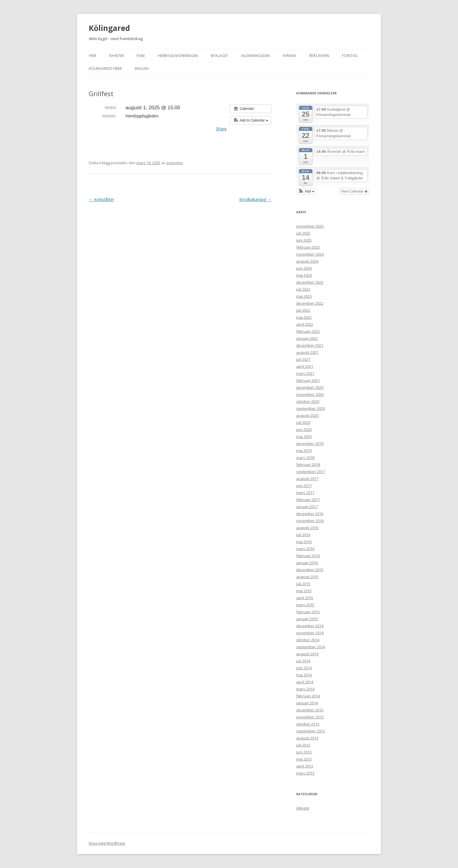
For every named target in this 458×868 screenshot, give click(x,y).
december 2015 (310, 570)
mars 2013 (305, 773)
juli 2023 (303, 289)
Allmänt (303, 808)
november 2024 (310, 254)
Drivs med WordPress (107, 843)
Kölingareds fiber (105, 69)
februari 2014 (308, 696)
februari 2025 (308, 247)
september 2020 (310, 408)
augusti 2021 (307, 352)
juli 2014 (303, 661)
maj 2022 (304, 317)
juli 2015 (303, 584)
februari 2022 (308, 331)
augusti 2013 (307, 738)
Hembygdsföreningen (178, 56)
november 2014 (310, 633)
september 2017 (310, 472)
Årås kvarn (319, 56)
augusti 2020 (307, 415)
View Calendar (354, 191)
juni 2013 (304, 752)
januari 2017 (307, 507)
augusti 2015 (307, 577)
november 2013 (310, 717)
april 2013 (305, 766)
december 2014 (310, 626)
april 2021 (305, 366)
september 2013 (310, 731)
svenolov (175, 163)
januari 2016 (307, 563)
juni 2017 (304, 486)
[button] (250, 120)
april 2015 (305, 598)
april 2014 (305, 682)
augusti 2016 (307, 528)
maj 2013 (304, 759)
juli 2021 (303, 359)
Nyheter (116, 56)
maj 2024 (304, 275)
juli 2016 (303, 535)
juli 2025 (303, 233)
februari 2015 (308, 612)
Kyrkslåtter (102, 199)
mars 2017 (305, 493)
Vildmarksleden (255, 56)
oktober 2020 (308, 401)
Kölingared (109, 28)
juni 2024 (304, 268)
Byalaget (220, 56)
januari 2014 (307, 703)
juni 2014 (304, 668)
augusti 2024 (307, 261)
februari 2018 (308, 465)
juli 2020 (303, 422)
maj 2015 (304, 591)
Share (221, 129)
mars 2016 (305, 549)
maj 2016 (304, 542)
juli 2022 (303, 310)
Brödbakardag (255, 199)
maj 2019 (304, 451)
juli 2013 (303, 745)
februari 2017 (308, 500)
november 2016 (310, 521)
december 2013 (310, 710)
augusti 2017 (307, 479)
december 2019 (310, 443)
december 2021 (310, 345)
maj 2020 (304, 436)
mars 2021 (305, 373)
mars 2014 (305, 689)
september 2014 (310, 647)
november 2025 (310, 226)
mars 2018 (305, 458)
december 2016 (310, 514)
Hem (92, 56)
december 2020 (310, 387)
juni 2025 (304, 240)
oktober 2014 (308, 640)
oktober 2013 (308, 724)
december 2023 (310, 282)
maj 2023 (304, 296)
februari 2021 (308, 380)
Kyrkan (289, 56)
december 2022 (310, 303)
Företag (350, 56)
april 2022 (305, 324)
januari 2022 (307, 338)
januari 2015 (307, 619)
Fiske (141, 56)
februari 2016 (308, 556)
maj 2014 (304, 675)
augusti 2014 (307, 654)
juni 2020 (304, 429)
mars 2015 (305, 605)
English (142, 69)
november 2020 (310, 394)
